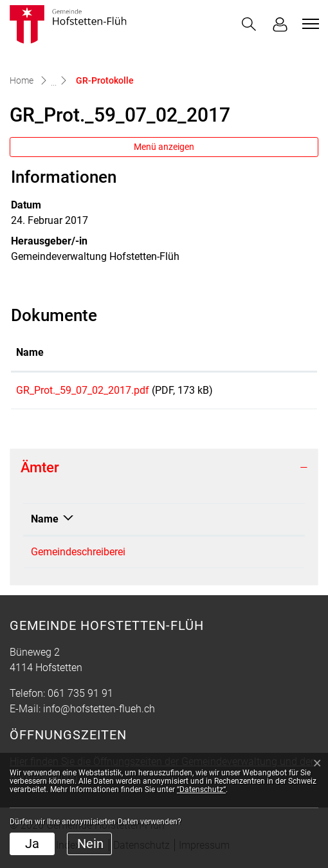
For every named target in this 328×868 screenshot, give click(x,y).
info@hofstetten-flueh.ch (99, 713)
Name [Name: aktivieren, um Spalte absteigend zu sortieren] (45, 523)
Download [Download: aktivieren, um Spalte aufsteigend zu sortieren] (274, 352)
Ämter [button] (40, 472)
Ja (32, 844)
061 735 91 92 (232, 556)
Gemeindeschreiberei (78, 556)
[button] (249, 24)
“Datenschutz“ (201, 790)
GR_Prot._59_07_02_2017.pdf (83, 390)
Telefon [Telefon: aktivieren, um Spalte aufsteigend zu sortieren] (217, 523)
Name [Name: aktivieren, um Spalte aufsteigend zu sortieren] (30, 352)
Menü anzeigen (164, 147)
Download (281, 392)
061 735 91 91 (80, 698)
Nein (90, 844)
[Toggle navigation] (309, 24)
